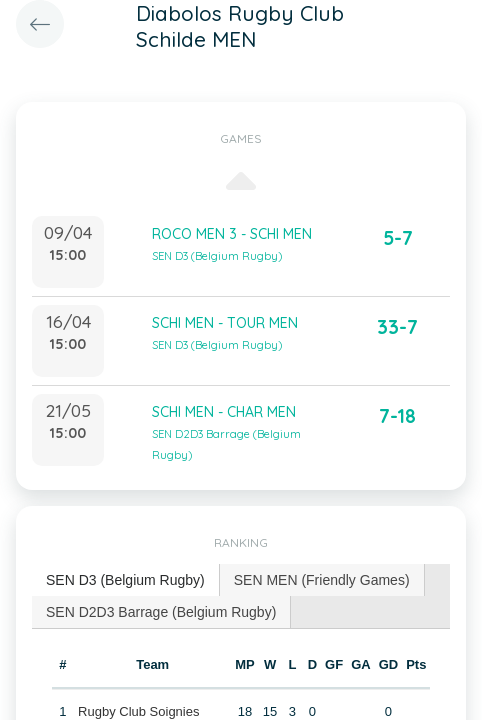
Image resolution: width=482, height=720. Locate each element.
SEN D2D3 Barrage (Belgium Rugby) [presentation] (161, 612)
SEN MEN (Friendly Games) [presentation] (322, 580)
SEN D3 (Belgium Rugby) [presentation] (125, 580)
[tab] (126, 580)
